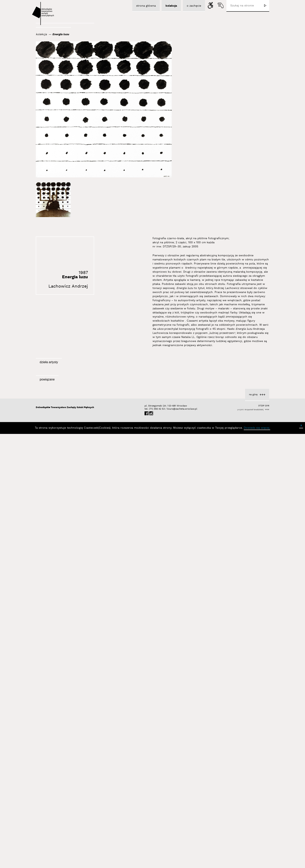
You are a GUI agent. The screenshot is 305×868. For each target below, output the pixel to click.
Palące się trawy (172, 437)
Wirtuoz (98, 593)
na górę (253, 832)
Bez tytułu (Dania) (171, 515)
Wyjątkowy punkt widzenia (245, 684)
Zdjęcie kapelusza (92, 515)
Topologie (257, 518)
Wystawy (98, 778)
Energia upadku (252, 601)
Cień (180, 593)
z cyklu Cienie (254, 436)
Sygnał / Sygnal (87, 787)
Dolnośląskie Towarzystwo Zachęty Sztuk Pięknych (65, 845)
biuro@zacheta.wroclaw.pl (169, 847)
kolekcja (41, 34)
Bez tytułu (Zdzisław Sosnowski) (82, 437)
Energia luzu (61, 34)
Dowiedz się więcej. (257, 865)
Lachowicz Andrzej (68, 286)
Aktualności (175, 785)
